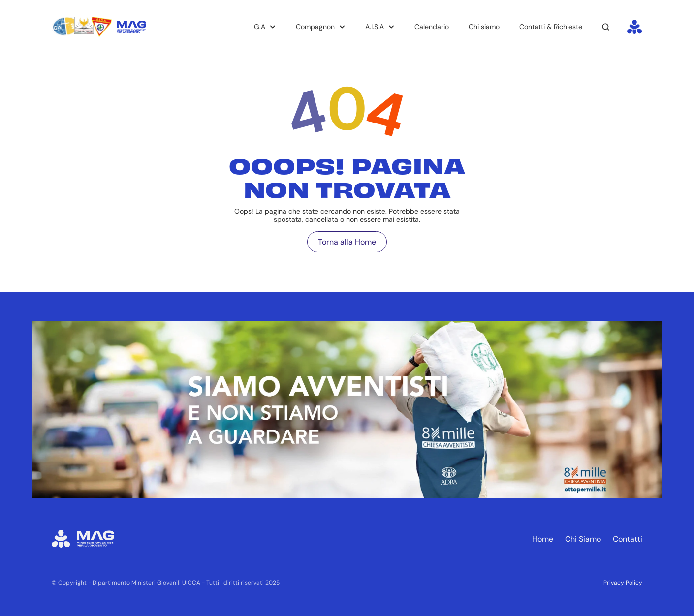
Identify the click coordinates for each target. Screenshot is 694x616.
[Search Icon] (606, 27)
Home (543, 539)
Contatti (628, 539)
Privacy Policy (623, 583)
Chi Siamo (583, 539)
